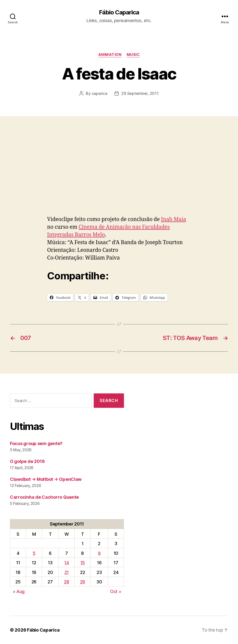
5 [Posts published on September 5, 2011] (34, 553)
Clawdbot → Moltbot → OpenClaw (46, 479)
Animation (110, 55)
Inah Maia (173, 219)
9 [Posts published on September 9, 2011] (99, 553)
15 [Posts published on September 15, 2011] (83, 563)
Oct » (116, 591)
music (133, 55)
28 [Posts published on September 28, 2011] (66, 582)
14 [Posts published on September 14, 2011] (66, 563)
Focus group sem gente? (36, 443)
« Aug (19, 591)
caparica (100, 93)
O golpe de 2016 (27, 461)
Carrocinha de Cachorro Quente (44, 497)
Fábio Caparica (119, 12)
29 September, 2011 (140, 93)
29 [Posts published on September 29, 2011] (83, 582)
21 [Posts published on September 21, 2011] (67, 572)
